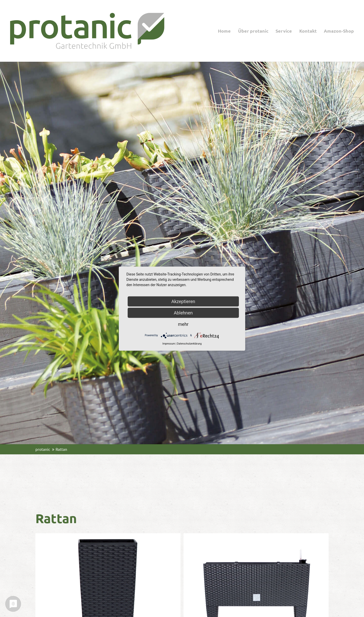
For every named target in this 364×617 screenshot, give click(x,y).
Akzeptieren (183, 301)
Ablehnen (183, 313)
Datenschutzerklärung (189, 343)
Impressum (169, 343)
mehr (183, 324)
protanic (43, 449)
